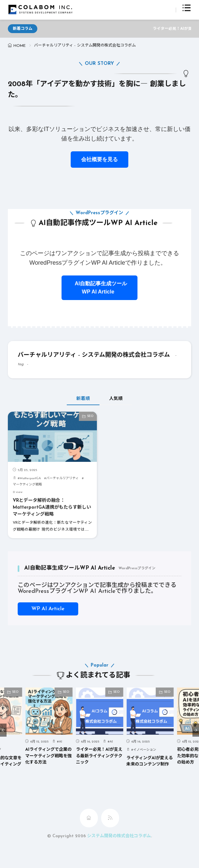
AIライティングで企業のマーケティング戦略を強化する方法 (48, 756)
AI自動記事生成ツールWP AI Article (99, 288)
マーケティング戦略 (27, 485)
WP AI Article (48, 609)
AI (61, 741)
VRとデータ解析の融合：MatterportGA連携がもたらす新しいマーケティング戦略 (52, 508)
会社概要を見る (99, 159)
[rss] (110, 818)
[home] (89, 818)
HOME (19, 46)
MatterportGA (30, 478)
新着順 (83, 399)
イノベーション (145, 750)
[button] (3, 730)
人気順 (116, 399)
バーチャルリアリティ (62, 478)
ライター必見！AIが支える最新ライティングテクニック (99, 756)
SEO (90, 416)
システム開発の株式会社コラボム (119, 836)
